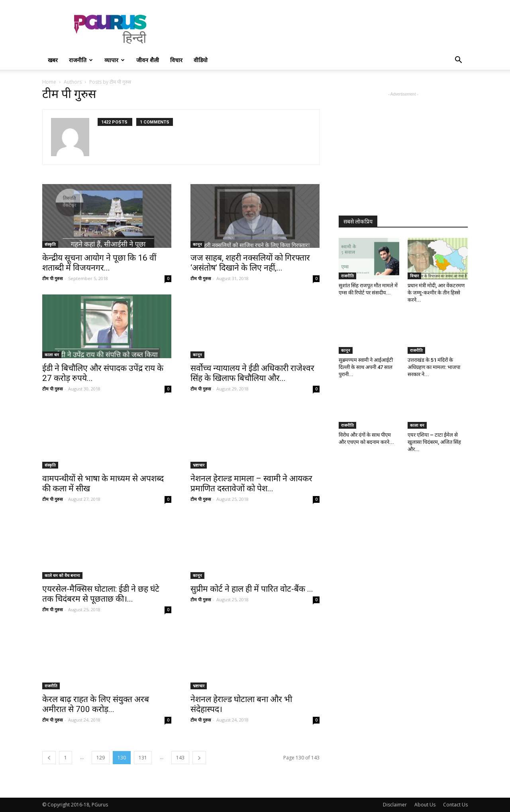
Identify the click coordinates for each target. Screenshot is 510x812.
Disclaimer (395, 805)
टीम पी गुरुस (52, 278)
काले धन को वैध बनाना (62, 575)
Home (49, 82)
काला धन (52, 355)
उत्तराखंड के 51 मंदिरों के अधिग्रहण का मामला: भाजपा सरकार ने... (434, 367)
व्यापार (115, 60)
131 (143, 758)
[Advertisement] (323, 29)
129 (101, 758)
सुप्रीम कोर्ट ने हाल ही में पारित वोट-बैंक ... (252, 589)
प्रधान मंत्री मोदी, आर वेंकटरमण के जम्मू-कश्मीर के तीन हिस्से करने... (436, 293)
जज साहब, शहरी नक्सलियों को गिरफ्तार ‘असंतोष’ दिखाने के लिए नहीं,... (250, 263)
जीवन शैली (148, 60)
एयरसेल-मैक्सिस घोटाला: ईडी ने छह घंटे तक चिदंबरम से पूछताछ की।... (101, 594)
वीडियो (201, 60)
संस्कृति (50, 244)
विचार (176, 60)
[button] (458, 61)
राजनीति (81, 60)
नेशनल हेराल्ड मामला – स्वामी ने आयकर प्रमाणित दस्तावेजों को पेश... (251, 483)
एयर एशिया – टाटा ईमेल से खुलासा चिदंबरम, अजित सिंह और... (434, 442)
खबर (53, 60)
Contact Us (455, 805)
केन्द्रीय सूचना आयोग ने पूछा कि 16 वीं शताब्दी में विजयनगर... (99, 263)
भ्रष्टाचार (199, 465)
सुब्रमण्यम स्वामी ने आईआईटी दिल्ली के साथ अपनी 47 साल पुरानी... (366, 367)
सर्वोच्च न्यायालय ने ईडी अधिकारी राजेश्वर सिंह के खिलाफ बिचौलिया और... (252, 373)
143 (180, 758)
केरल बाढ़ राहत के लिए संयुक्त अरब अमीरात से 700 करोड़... (96, 704)
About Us (425, 805)
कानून (197, 244)
